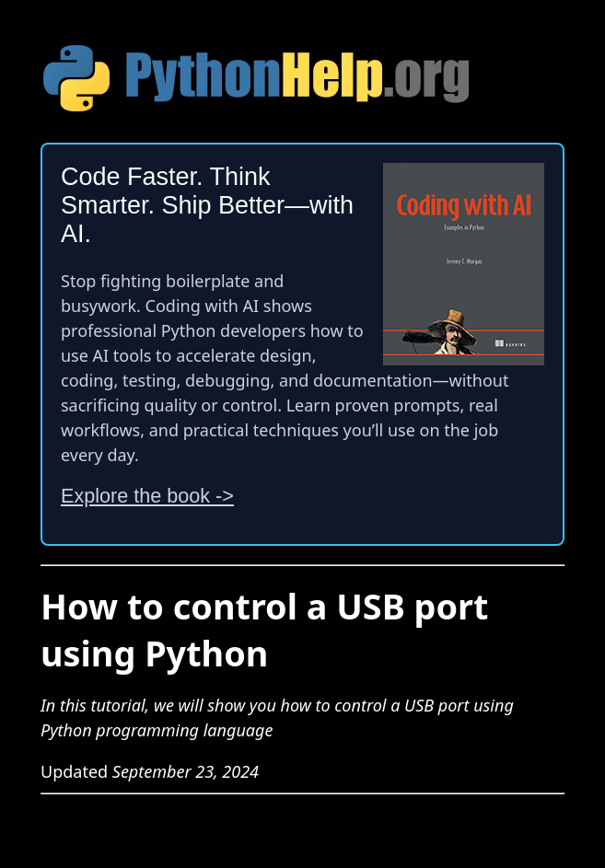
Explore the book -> (147, 496)
